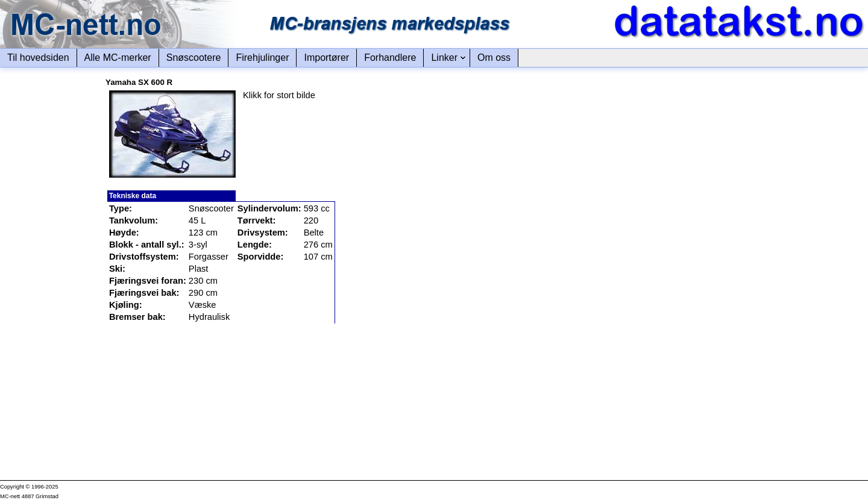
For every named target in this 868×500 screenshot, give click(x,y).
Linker (444, 58)
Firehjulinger (262, 58)
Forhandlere (390, 58)
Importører (326, 58)
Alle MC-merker (118, 58)
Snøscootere (194, 58)
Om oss (494, 58)
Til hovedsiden (38, 58)
